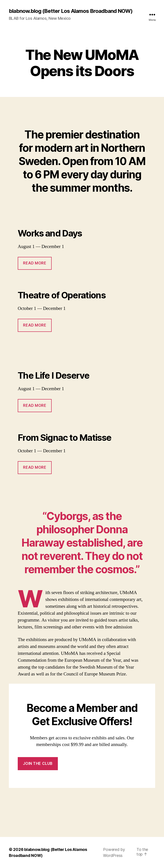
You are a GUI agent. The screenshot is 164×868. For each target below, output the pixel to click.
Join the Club (38, 764)
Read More (35, 263)
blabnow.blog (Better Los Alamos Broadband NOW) (71, 11)
